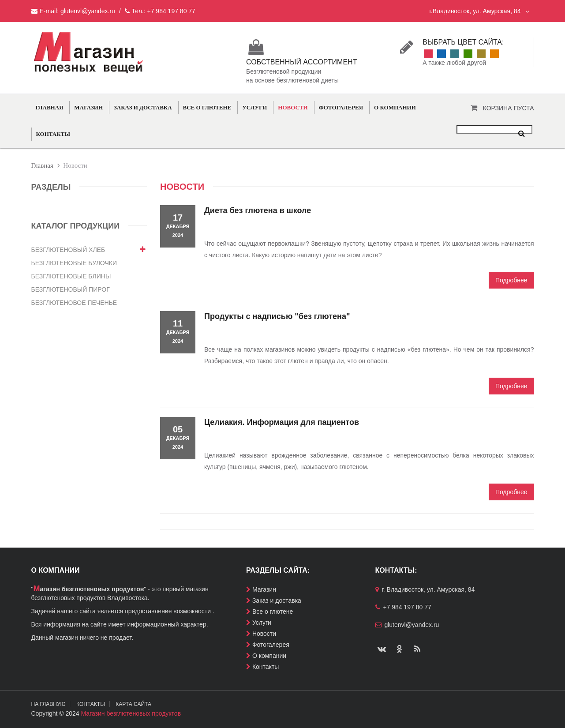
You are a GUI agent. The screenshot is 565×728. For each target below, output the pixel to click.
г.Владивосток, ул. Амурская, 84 (479, 11)
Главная (50, 107)
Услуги (254, 107)
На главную (49, 704)
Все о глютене (207, 107)
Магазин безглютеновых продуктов (131, 713)
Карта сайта (134, 704)
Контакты (53, 134)
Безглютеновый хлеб (68, 250)
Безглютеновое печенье (74, 303)
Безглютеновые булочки (74, 263)
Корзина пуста (509, 108)
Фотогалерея (341, 107)
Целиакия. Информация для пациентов (282, 422)
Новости (293, 107)
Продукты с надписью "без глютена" (277, 316)
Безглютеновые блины (71, 276)
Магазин (88, 107)
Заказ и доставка (143, 107)
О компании (395, 107)
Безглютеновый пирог (71, 289)
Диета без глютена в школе (258, 210)
